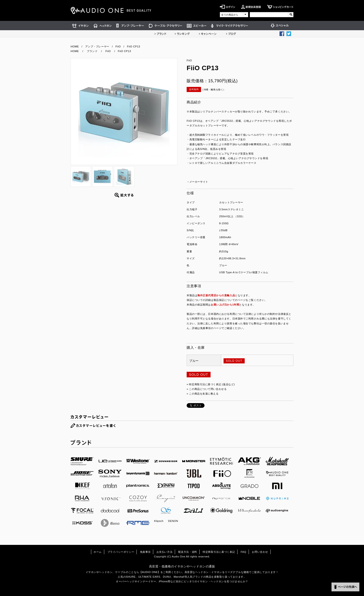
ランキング (182, 34)
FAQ (244, 552)
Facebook (282, 34)
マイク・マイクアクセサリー (230, 26)
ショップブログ (231, 34)
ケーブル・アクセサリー (166, 26)
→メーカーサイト (197, 182)
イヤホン (81, 26)
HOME (75, 46)
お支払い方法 (164, 552)
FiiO (118, 46)
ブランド (160, 34)
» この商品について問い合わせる (207, 389)
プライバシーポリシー (121, 552)
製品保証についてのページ (230, 300)
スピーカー (197, 26)
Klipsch (159, 521)
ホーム (98, 552)
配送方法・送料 (188, 552)
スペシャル (281, 26)
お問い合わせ (260, 552)
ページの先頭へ (345, 587)
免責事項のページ (211, 328)
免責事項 (145, 552)
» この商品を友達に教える (203, 394)
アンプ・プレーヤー (130, 26)
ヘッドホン (103, 26)
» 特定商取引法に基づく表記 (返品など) (211, 384)
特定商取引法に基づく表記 (219, 552)
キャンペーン (208, 34)
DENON (173, 521)
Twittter (289, 34)
